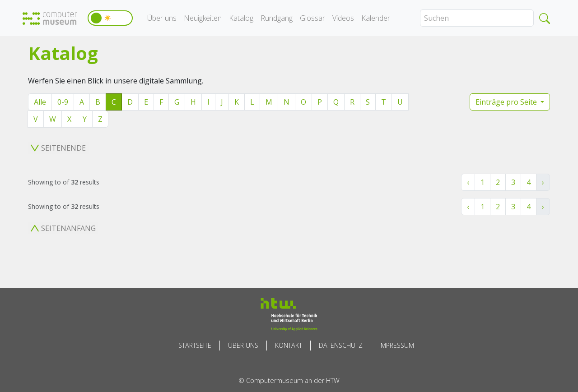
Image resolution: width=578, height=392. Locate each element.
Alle (40, 102)
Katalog (241, 18)
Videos (343, 18)
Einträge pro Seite (507, 102)
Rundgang (277, 18)
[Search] (477, 18)
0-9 (63, 102)
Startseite (195, 345)
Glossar (312, 18)
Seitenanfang (63, 228)
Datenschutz (341, 345)
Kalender (376, 18)
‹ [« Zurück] (468, 182)
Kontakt (289, 345)
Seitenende (58, 148)
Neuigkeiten (203, 18)
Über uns (162, 18)
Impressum (397, 345)
